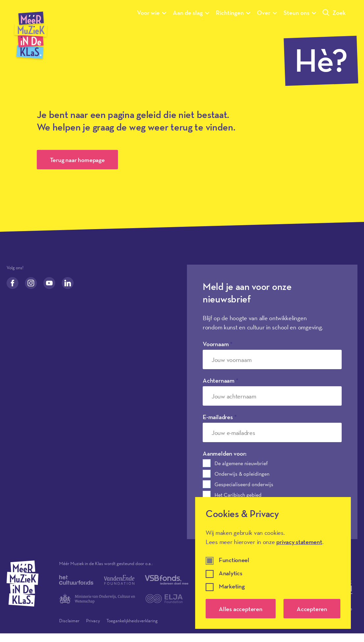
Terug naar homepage (77, 160)
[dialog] (273, 563)
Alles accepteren (241, 609)
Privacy (93, 621)
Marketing (232, 587)
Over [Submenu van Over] (267, 12)
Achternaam (221, 380)
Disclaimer (69, 621)
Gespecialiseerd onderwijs (244, 484)
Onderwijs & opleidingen (242, 474)
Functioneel (234, 560)
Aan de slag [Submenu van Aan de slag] (191, 12)
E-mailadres (220, 417)
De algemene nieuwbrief (241, 463)
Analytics (230, 573)
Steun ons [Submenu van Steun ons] (300, 12)
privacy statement (299, 542)
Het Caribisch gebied (238, 495)
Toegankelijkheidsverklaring (132, 621)
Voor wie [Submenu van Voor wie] (152, 12)
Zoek (334, 12)
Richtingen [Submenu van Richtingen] (233, 12)
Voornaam (218, 344)
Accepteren (312, 609)
